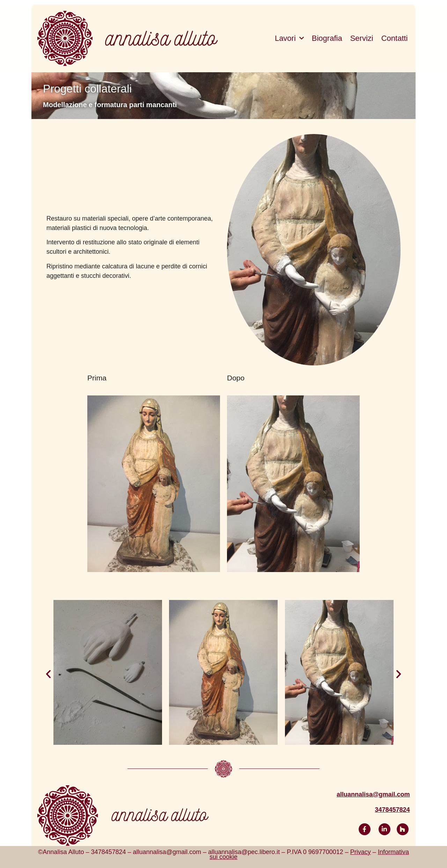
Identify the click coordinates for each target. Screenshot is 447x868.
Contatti (395, 38)
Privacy (361, 852)
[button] (48, 674)
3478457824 (392, 810)
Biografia (327, 38)
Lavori (289, 38)
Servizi (362, 38)
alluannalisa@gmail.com (373, 794)
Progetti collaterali (87, 89)
